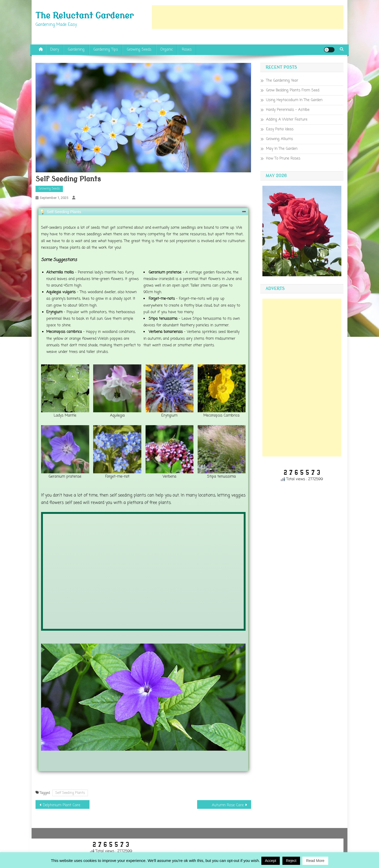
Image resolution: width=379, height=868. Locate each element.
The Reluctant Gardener (84, 16)
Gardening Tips (106, 50)
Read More (315, 861)
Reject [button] (291, 861)
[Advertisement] (248, 17)
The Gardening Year (282, 81)
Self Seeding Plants (70, 793)
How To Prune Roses (283, 159)
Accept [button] (271, 861)
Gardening (76, 50)
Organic (167, 50)
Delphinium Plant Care (62, 805)
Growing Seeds (139, 50)
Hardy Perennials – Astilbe (288, 110)
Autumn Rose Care (228, 805)
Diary (55, 50)
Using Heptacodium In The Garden (294, 100)
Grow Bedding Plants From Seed (293, 90)
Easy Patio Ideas (280, 129)
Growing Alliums (280, 139)
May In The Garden (282, 149)
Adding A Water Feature (287, 120)
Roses (187, 50)
